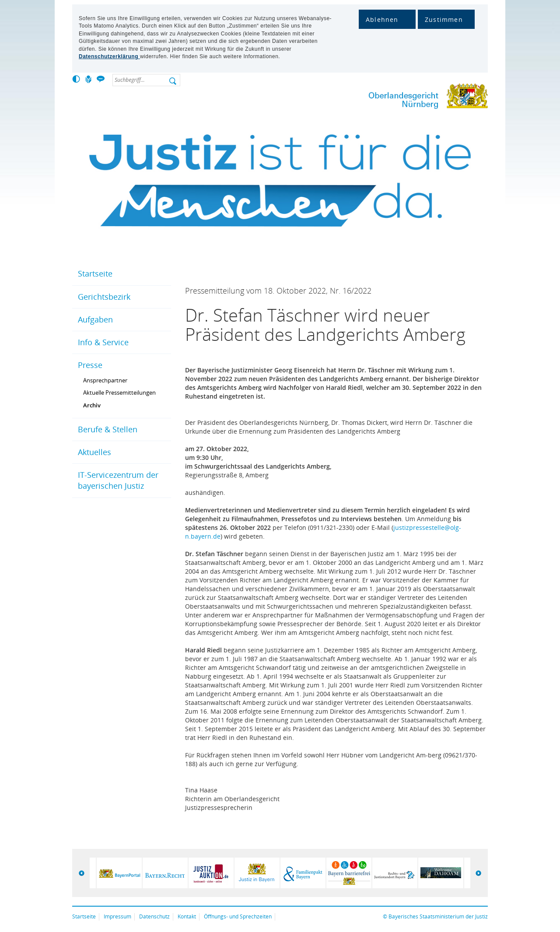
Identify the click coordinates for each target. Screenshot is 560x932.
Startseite (95, 273)
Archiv (92, 405)
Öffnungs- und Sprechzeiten (238, 916)
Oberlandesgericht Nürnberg (411, 98)
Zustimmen (444, 19)
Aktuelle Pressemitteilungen (119, 392)
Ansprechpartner (105, 380)
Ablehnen (382, 19)
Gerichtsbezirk (104, 297)
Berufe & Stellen (108, 429)
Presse (90, 365)
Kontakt (187, 916)
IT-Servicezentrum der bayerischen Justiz (118, 480)
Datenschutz (154, 916)
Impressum (117, 916)
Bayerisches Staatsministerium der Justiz (438, 916)
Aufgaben (95, 319)
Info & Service (103, 342)
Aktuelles (94, 452)
